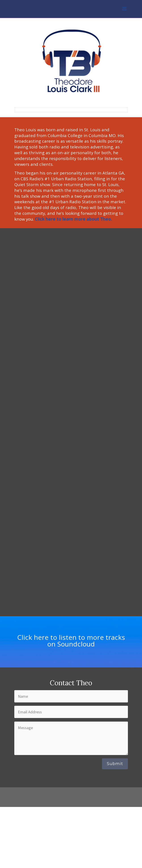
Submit (115, 764)
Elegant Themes (61, 801)
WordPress (105, 801)
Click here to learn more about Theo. (73, 219)
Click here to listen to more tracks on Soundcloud (71, 641)
